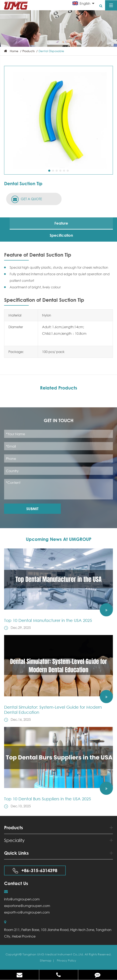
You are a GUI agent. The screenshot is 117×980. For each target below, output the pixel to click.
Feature (61, 223)
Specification (61, 235)
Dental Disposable (51, 51)
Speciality (58, 840)
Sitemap (46, 960)
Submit (32, 509)
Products (28, 51)
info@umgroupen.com (22, 899)
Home (14, 51)
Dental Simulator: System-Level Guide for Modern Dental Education (53, 710)
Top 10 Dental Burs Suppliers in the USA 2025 (48, 799)
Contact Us (16, 883)
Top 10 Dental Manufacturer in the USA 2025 (48, 620)
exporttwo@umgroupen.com (27, 912)
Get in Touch (59, 420)
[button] (49, 171)
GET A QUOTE (27, 199)
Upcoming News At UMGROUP (59, 539)
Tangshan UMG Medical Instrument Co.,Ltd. (54, 954)
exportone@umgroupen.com (27, 906)
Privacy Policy (67, 960)
